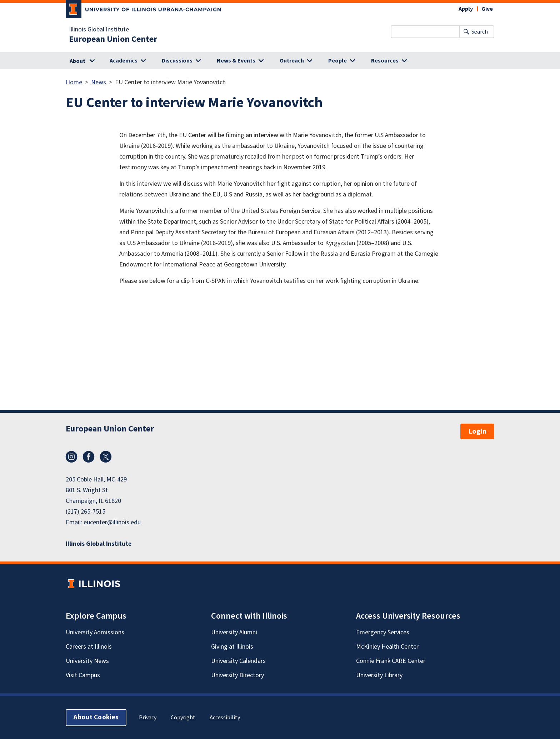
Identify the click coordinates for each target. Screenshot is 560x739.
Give (487, 9)
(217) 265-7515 (86, 512)
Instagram (71, 457)
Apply (466, 9)
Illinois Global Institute (99, 30)
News (99, 82)
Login (477, 431)
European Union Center (113, 39)
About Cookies (96, 717)
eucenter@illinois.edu (112, 522)
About (77, 61)
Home (74, 82)
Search (480, 32)
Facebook (89, 457)
